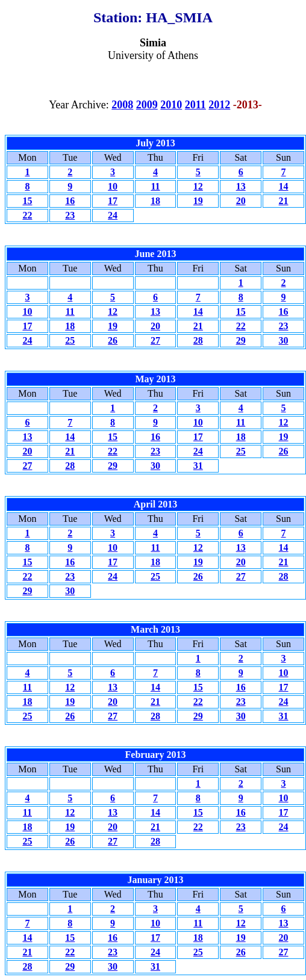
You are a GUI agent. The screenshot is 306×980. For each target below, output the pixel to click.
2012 (219, 105)
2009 (147, 105)
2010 (171, 105)
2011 (195, 105)
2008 (122, 105)
